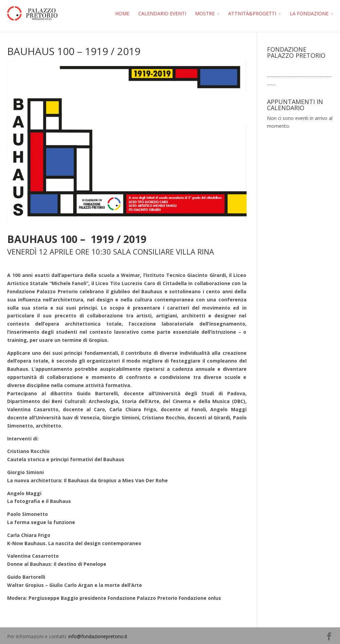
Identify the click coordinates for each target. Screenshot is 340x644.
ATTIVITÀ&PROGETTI (252, 13)
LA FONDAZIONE (309, 13)
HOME (122, 13)
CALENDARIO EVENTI (162, 13)
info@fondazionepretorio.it (98, 636)
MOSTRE (205, 13)
